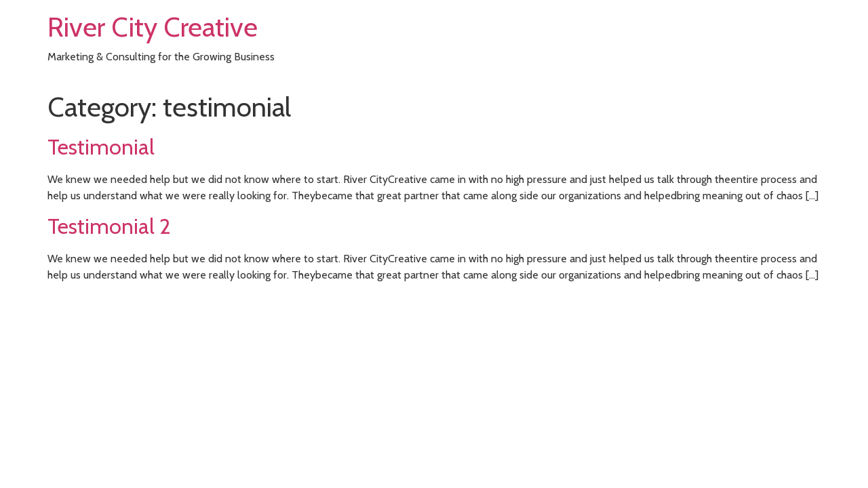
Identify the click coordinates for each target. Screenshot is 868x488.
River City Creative (153, 27)
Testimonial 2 (109, 226)
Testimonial (101, 147)
